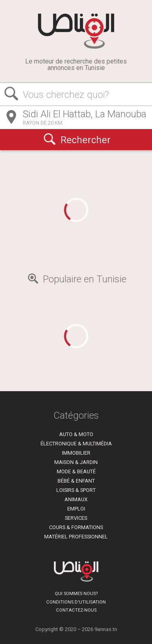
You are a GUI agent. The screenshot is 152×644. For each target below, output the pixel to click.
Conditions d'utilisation (76, 602)
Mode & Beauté (76, 471)
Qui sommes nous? (76, 594)
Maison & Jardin (76, 462)
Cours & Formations (76, 527)
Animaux (76, 499)
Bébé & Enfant (76, 481)
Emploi (76, 509)
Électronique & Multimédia (76, 444)
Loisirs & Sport (76, 490)
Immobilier (76, 453)
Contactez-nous (76, 610)
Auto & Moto (76, 434)
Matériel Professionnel (76, 537)
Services (76, 518)
